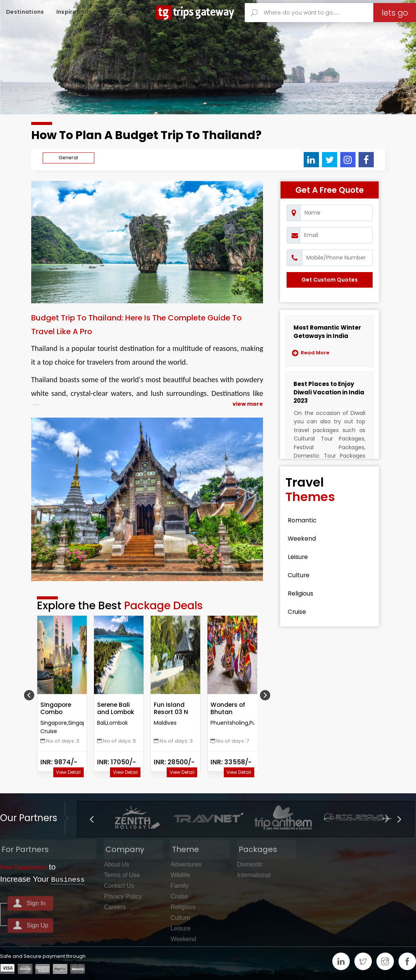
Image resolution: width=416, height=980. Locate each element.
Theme (184, 849)
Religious (304, 594)
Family (179, 885)
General (68, 158)
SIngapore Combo (56, 709)
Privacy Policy (123, 896)
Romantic (305, 520)
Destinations (25, 12)
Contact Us (119, 885)
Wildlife (180, 875)
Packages (256, 849)
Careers (115, 907)
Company (123, 849)
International (254, 875)
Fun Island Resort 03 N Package (171, 712)
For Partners (24, 849)
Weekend (305, 539)
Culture (301, 575)
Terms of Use (122, 875)
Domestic (250, 864)
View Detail (68, 772)
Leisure (300, 557)
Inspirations (74, 12)
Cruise (300, 612)
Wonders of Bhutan (228, 709)
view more (248, 404)
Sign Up (37, 925)
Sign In (36, 903)
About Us (116, 864)
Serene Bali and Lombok (116, 709)
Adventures (186, 864)
